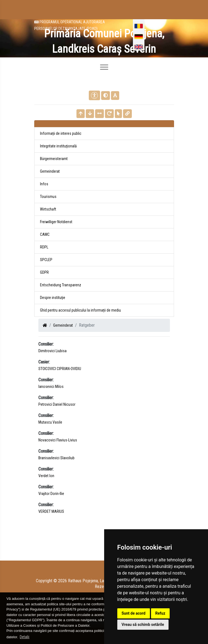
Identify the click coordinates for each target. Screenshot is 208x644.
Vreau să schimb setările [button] (143, 625)
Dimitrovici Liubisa (52, 351)
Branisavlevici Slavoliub (56, 458)
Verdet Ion (46, 476)
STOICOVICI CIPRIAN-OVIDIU (60, 369)
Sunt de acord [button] (134, 613)
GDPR (44, 272)
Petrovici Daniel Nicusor (57, 404)
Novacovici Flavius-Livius (58, 440)
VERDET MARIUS (51, 511)
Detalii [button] (25, 637)
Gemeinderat (63, 325)
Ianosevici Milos (51, 387)
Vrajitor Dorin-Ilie (51, 494)
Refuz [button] (160, 613)
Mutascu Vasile (50, 422)
